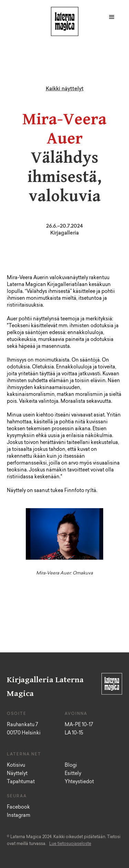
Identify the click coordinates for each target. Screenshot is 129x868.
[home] (63, 23)
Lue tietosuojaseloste (70, 844)
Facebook (18, 808)
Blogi (71, 766)
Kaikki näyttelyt (65, 89)
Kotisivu (16, 766)
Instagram (19, 816)
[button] (112, 17)
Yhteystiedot (79, 782)
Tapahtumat (21, 782)
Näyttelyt (17, 774)
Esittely (73, 774)
